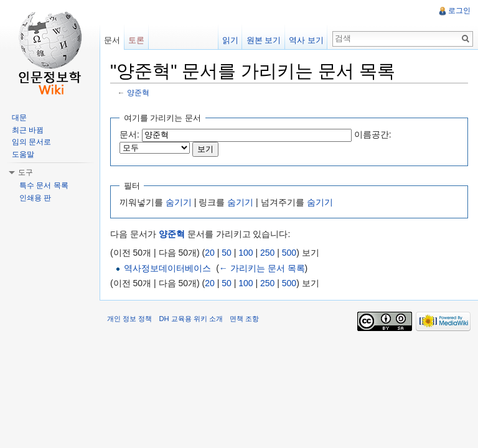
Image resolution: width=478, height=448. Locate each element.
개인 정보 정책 (129, 319)
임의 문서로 (31, 142)
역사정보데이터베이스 (167, 268)
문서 (112, 40)
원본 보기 (264, 40)
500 (289, 253)
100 (246, 253)
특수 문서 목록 (44, 185)
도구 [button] (26, 172)
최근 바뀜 (28, 130)
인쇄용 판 (35, 198)
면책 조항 (244, 319)
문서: (129, 134)
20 (210, 253)
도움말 (23, 154)
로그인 (459, 11)
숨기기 (179, 202)
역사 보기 (306, 40)
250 (267, 253)
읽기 (230, 40)
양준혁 (138, 92)
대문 (19, 118)
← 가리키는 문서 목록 (262, 268)
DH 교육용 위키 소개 (190, 319)
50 (227, 253)
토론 (136, 40)
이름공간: (373, 134)
